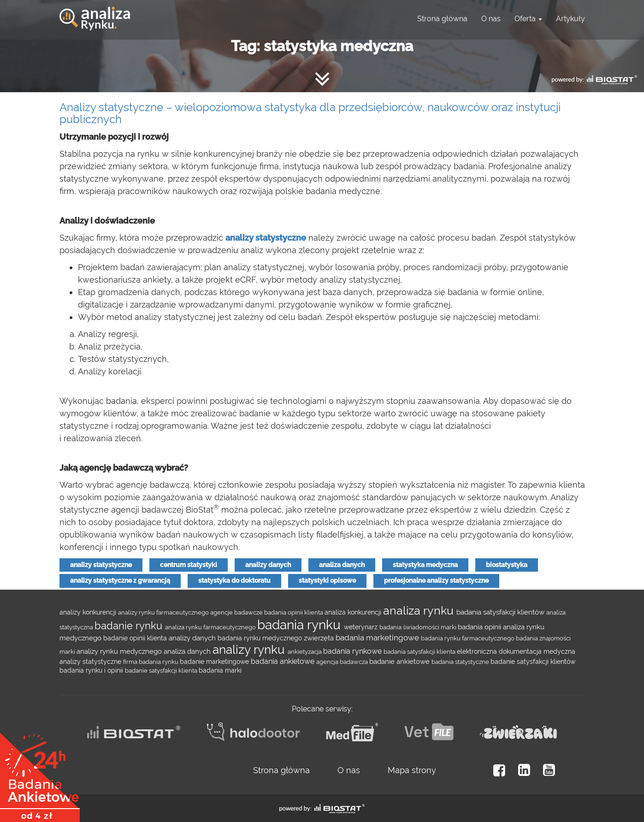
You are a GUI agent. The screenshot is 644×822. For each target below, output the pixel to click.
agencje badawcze (237, 612)
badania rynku (301, 625)
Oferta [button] (528, 19)
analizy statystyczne (101, 565)
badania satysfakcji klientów (501, 612)
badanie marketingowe (215, 662)
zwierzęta (320, 638)
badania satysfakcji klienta (420, 651)
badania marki (220, 670)
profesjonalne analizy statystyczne (436, 580)
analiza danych (342, 565)
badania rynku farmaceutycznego (468, 638)
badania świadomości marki (419, 627)
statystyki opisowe (327, 580)
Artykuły (570, 19)
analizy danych (268, 565)
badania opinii (480, 627)
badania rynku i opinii (92, 670)
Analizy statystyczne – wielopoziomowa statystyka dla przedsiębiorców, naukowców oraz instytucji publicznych (310, 113)
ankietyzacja (305, 651)
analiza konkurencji (354, 612)
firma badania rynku (151, 662)
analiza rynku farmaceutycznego (211, 627)
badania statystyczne (461, 662)
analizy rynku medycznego (120, 651)
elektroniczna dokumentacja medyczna (516, 651)
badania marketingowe (378, 638)
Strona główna (442, 19)
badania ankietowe (284, 661)
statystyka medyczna (425, 565)
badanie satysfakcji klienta (162, 670)
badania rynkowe (353, 651)
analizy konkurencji (89, 612)
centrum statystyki (189, 565)
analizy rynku (250, 650)
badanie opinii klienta (136, 638)
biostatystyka (507, 565)
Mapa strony (412, 770)
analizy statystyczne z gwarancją (120, 580)
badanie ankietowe (400, 661)
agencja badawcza (343, 662)
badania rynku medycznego (261, 638)
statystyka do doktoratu (234, 580)
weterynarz (362, 627)
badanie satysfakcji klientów (533, 662)
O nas (491, 19)
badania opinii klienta (294, 612)
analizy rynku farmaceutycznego (164, 612)
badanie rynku (130, 626)
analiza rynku (420, 610)
